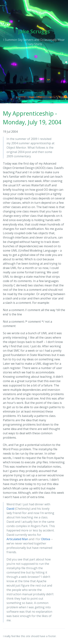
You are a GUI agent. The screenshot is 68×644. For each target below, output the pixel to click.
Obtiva (46, 539)
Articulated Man (17, 539)
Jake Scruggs (34, 31)
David (10, 509)
